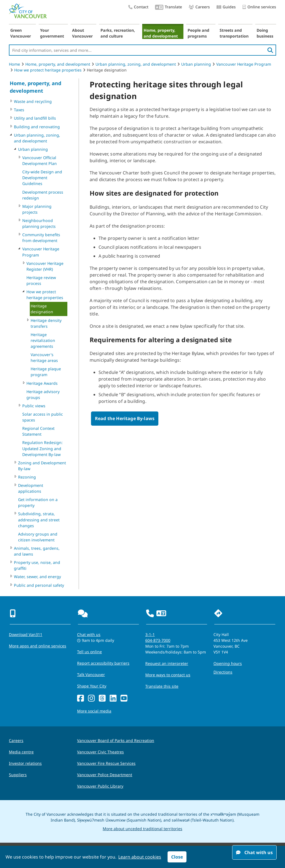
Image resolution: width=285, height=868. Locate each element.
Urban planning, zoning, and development (136, 64)
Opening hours (228, 663)
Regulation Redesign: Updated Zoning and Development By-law (42, 448)
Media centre (21, 752)
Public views (34, 406)
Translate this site (162, 686)
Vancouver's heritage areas (44, 357)
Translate (169, 7)
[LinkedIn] (113, 698)
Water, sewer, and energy (37, 577)
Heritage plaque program (46, 372)
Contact (138, 7)
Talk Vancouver (91, 675)
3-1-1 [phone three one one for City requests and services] (150, 634)
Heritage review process (41, 280)
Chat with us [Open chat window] (254, 852)
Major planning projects (37, 209)
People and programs (198, 33)
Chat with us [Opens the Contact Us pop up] (89, 634)
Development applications (31, 488)
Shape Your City (92, 686)
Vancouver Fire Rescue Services (106, 763)
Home (14, 64)
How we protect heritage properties (48, 70)
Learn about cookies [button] (140, 857)
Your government (52, 33)
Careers (199, 7)
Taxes (19, 110)
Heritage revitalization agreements (43, 340)
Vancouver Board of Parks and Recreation (116, 740)
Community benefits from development (41, 238)
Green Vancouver (21, 33)
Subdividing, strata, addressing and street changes (39, 520)
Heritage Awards (42, 383)
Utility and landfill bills (35, 118)
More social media (94, 711)
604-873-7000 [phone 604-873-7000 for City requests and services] (158, 640)
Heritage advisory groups (43, 394)
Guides (226, 7)
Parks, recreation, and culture (118, 33)
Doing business (265, 33)
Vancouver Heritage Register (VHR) (45, 266)
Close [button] (177, 857)
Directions (223, 672)
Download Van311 (26, 634)
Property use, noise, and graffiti (37, 565)
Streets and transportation (234, 33)
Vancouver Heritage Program (244, 64)
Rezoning (27, 477)
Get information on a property (38, 502)
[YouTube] (124, 698)
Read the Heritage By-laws (125, 418)
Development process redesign (43, 195)
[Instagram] (91, 698)
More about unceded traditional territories (142, 829)
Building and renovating (37, 127)
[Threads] (102, 698)
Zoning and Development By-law (42, 466)
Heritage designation (42, 309)
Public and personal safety (39, 585)
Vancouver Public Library (100, 786)
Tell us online (89, 652)
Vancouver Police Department (105, 775)
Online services (259, 7)
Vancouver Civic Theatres (100, 752)
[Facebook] (81, 698)
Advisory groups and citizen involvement (38, 537)
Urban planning (196, 64)
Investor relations (25, 763)
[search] (270, 50)
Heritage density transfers (46, 323)
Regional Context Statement (38, 431)
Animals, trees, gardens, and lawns (37, 551)
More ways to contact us (168, 675)
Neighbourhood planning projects (39, 223)
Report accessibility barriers (103, 663)
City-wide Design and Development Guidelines (42, 178)
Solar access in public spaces (43, 417)
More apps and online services (38, 646)
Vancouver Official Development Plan (40, 161)
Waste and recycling (33, 101)
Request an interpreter (167, 663)
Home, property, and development (161, 33)
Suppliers (18, 775)
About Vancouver (82, 33)
